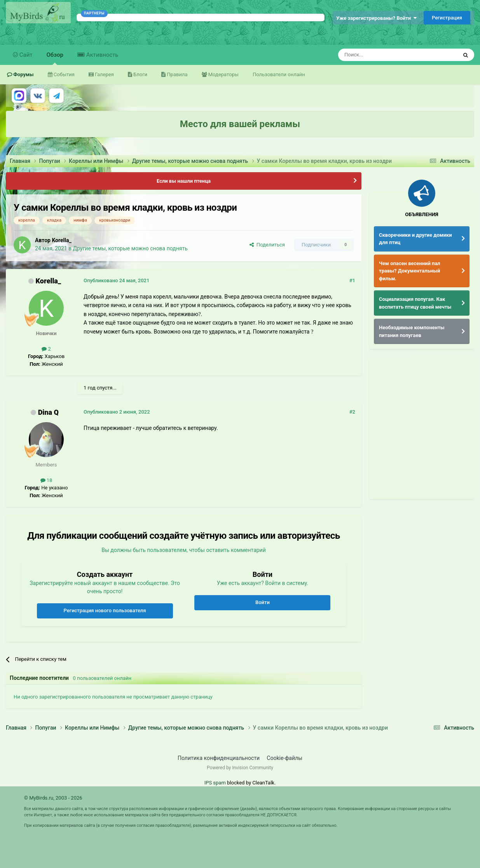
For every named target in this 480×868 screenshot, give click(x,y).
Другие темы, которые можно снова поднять (130, 248)
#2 (352, 412)
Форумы (23, 74)
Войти (263, 602)
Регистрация (447, 18)
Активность (101, 55)
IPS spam (215, 783)
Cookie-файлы (285, 758)
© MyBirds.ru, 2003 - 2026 (53, 798)
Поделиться (267, 245)
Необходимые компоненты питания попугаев (412, 331)
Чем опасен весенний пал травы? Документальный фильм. (410, 271)
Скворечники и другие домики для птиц (415, 239)
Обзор (55, 58)
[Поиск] (380, 55)
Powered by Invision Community (240, 768)
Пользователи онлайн (279, 74)
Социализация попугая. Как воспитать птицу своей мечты (415, 303)
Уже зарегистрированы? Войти (376, 18)
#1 (352, 280)
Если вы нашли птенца (184, 181)
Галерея (104, 74)
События (64, 74)
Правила (176, 74)
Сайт (25, 55)
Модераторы (223, 74)
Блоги (140, 74)
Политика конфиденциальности (219, 758)
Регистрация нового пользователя (105, 610)
